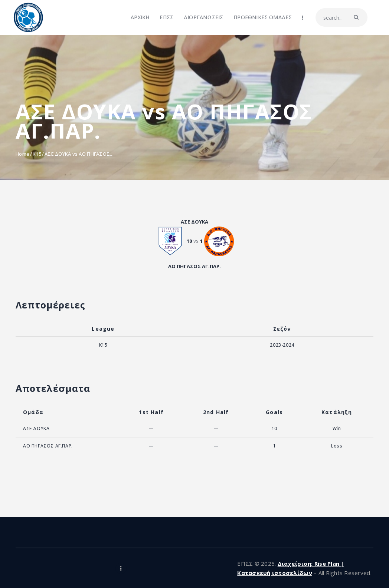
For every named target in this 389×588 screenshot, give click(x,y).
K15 (37, 154)
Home (22, 154)
